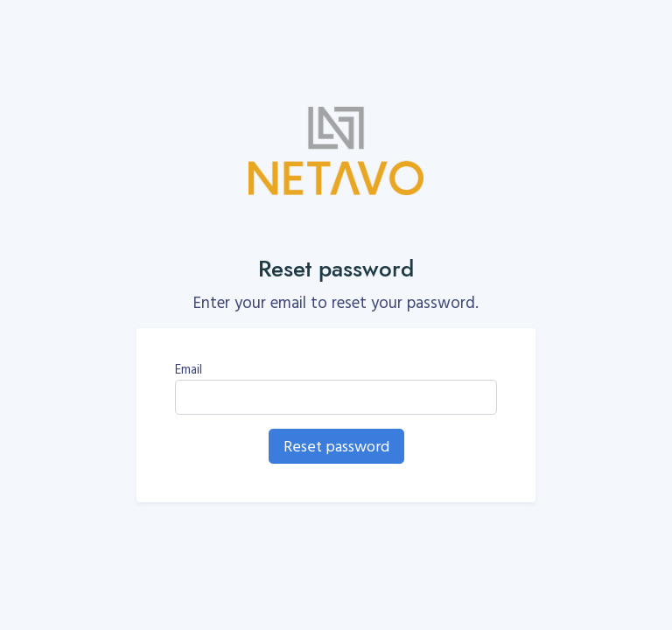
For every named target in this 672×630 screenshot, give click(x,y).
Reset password (336, 446)
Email (189, 369)
